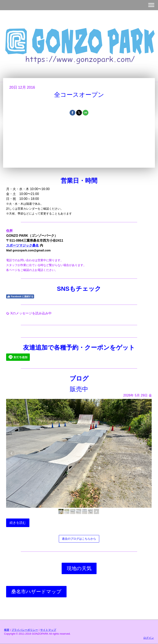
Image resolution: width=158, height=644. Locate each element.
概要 (7, 630)
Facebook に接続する (20, 296)
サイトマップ (48, 630)
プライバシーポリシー (25, 630)
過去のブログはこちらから (79, 539)
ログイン (149, 638)
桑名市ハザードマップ (36, 592)
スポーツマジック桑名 (22, 245)
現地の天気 (79, 568)
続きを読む (18, 523)
